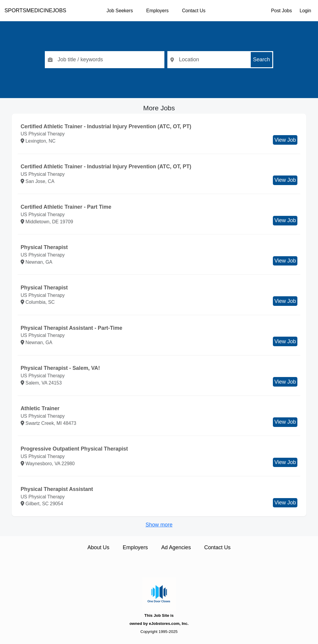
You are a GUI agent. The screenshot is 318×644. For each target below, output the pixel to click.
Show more (159, 525)
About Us (98, 547)
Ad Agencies (176, 547)
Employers (157, 11)
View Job (285, 140)
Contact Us (194, 11)
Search (262, 59)
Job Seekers (120, 11)
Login (305, 11)
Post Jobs (282, 11)
